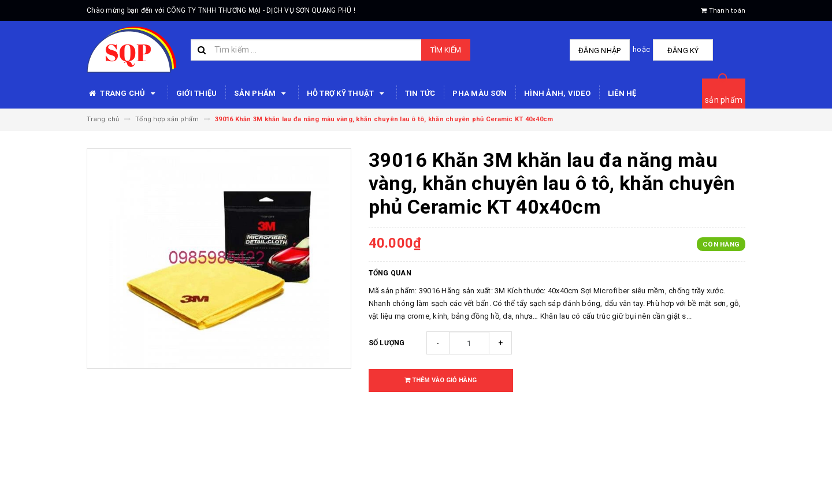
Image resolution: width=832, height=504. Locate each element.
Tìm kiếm (446, 50)
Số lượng (387, 343)
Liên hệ (622, 93)
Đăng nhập (601, 51)
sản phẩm (724, 100)
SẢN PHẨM (261, 94)
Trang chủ (123, 94)
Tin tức (420, 93)
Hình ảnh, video (557, 93)
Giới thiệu (197, 93)
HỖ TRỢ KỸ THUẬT (347, 94)
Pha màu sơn (480, 93)
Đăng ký (682, 51)
